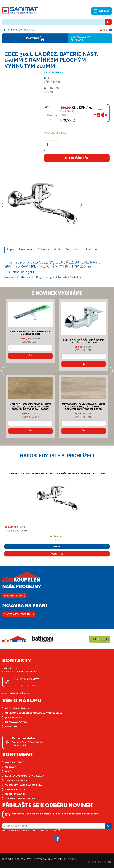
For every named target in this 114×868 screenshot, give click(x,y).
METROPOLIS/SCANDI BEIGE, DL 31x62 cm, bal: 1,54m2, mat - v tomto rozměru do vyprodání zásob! (30, 406)
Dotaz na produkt (49, 249)
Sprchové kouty (15, 789)
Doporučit (72, 249)
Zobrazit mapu (14, 596)
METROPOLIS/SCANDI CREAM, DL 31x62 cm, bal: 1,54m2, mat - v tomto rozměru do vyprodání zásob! (84, 406)
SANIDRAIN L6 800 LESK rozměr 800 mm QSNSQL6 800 (30, 333)
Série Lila (76, 277)
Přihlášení (10, 30)
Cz (101, 30)
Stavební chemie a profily (21, 798)
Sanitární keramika (17, 780)
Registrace (27, 30)
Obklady (10, 767)
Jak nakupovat (14, 717)
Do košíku (77, 158)
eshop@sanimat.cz (20, 693)
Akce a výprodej (15, 762)
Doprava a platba (16, 722)
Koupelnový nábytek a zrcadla (25, 776)
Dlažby (9, 771)
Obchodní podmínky (18, 708)
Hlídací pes (90, 249)
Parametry (26, 249)
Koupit (57, 554)
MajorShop (70, 859)
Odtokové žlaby (15, 794)
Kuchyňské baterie (56, 277)
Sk (105, 30)
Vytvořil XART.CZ (99, 862)
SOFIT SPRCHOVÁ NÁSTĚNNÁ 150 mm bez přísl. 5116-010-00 (84, 341)
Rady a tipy (12, 726)
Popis (10, 249)
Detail (57, 546)
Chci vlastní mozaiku (19, 614)
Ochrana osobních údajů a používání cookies (34, 713)
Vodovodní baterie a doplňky (23, 277)
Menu (101, 11)
